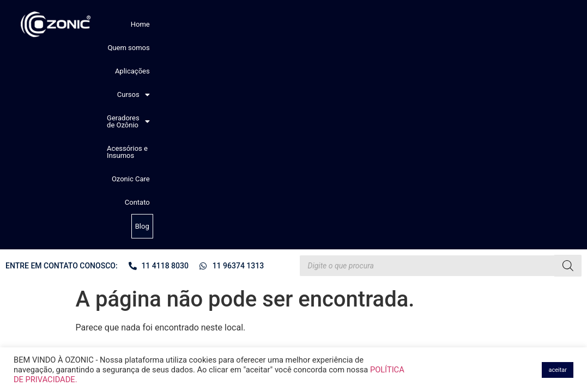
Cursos (276, 24)
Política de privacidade (187, 241)
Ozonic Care (477, 24)
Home (154, 24)
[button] (276, 24)
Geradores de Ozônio (337, 24)
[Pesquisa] (568, 65)
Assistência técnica (182, 271)
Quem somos (191, 24)
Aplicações (236, 24)
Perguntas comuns (181, 231)
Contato (515, 24)
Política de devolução (185, 251)
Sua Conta (169, 261)
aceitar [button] (558, 370)
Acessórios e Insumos (416, 24)
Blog (542, 25)
